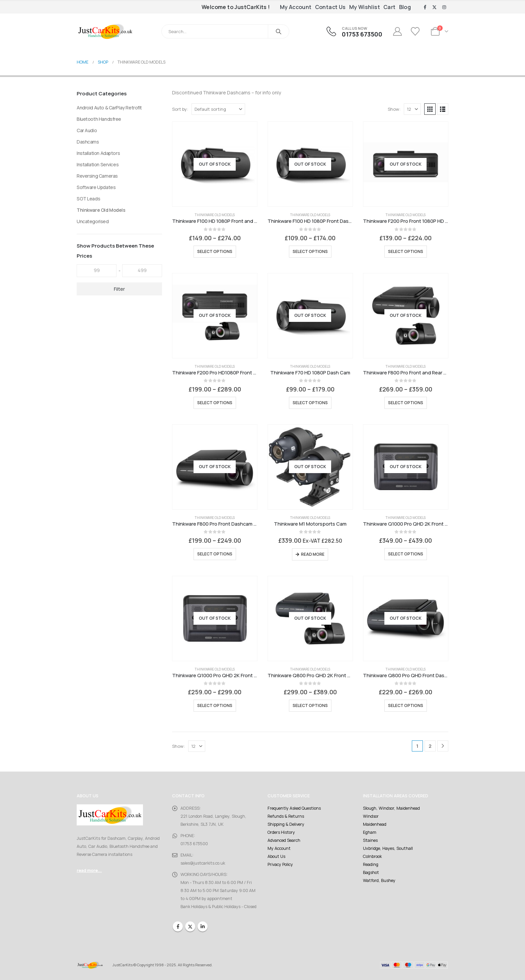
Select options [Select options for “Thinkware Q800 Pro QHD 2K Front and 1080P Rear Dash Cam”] (310, 705)
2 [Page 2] (430, 746)
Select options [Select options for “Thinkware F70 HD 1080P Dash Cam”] (310, 403)
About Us (276, 856)
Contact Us (330, 7)
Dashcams (88, 142)
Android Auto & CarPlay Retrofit (109, 108)
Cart (390, 7)
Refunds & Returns (286, 816)
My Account (296, 7)
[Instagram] (444, 7)
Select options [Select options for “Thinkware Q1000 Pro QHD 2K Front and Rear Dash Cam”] (406, 554)
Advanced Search (284, 840)
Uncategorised (93, 221)
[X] (435, 7)
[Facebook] (425, 7)
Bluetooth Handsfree (99, 119)
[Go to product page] (215, 164)
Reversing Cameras (97, 176)
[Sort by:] (218, 109)
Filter (119, 289)
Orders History (281, 832)
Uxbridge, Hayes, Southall (388, 848)
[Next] (443, 746)
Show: (394, 109)
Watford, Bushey (379, 880)
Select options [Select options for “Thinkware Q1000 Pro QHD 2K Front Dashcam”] (215, 705)
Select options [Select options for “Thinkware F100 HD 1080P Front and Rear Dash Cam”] (215, 251)
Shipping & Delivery (286, 824)
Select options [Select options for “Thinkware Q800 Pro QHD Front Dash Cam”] (406, 705)
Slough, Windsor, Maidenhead (391, 808)
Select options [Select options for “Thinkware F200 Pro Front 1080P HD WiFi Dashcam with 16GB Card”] (406, 251)
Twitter (190, 926)
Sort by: (180, 109)
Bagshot (371, 872)
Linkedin (203, 926)
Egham (370, 832)
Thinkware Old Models (215, 215)
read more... (89, 870)
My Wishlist (365, 7)
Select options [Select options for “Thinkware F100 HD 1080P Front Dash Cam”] (310, 251)
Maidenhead (375, 824)
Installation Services (98, 164)
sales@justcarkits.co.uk (203, 863)
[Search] (279, 31)
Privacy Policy (280, 864)
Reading (371, 864)
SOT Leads (88, 199)
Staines (370, 840)
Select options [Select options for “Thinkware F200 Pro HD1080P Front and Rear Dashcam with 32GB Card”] (215, 403)
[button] (430, 109)
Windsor (371, 816)
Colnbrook (372, 856)
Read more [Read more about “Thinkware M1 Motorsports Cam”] (313, 554)
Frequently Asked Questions (294, 808)
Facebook (178, 926)
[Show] (412, 109)
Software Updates (96, 187)
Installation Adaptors (98, 153)
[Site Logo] (105, 31)
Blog (405, 7)
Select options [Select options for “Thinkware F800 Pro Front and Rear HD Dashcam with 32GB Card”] (406, 403)
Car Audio (87, 130)
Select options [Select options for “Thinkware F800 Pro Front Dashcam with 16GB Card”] (215, 554)
